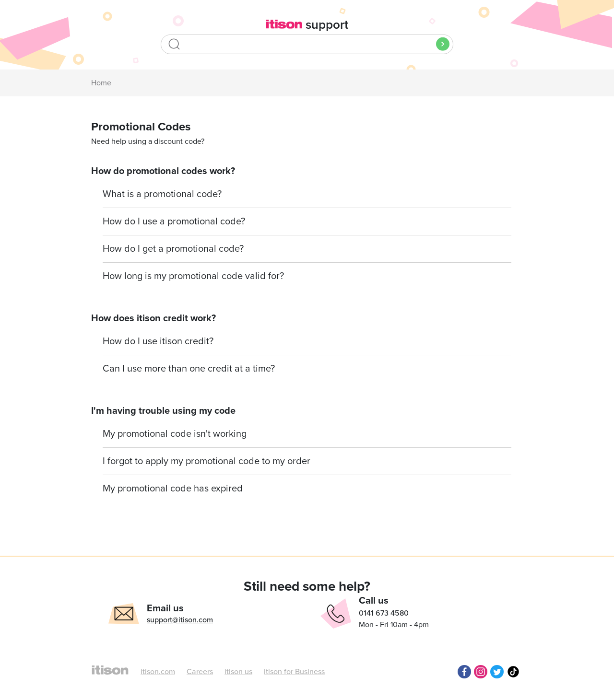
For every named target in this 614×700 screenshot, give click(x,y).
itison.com (158, 672)
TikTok (513, 672)
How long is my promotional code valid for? (193, 276)
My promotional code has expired (173, 489)
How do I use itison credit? (158, 341)
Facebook (464, 672)
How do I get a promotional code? (173, 249)
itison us (238, 672)
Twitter (497, 672)
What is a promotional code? (162, 194)
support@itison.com (180, 620)
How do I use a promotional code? (174, 222)
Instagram (481, 672)
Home (101, 83)
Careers (200, 672)
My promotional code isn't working (175, 434)
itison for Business (294, 672)
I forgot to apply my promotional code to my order (207, 461)
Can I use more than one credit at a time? (189, 369)
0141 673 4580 (384, 613)
